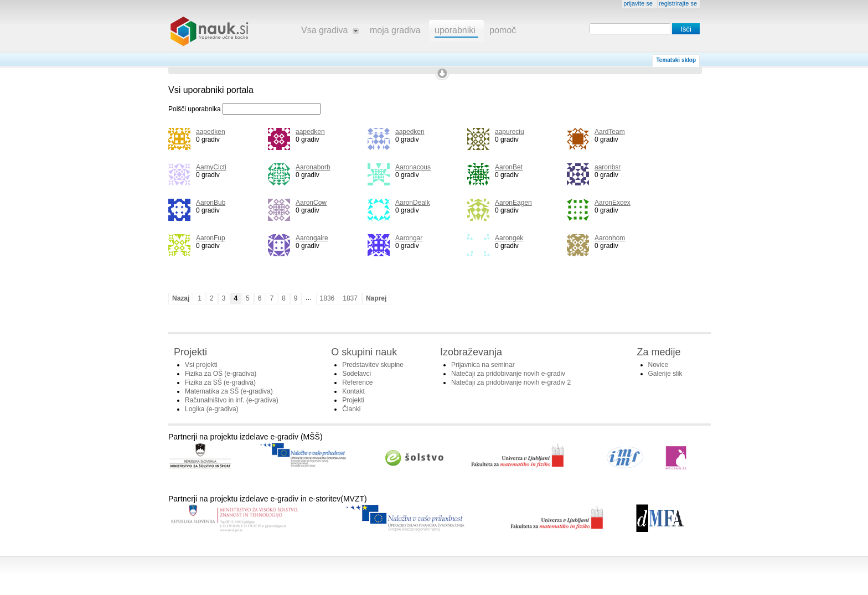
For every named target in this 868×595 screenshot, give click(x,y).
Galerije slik (665, 374)
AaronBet (509, 167)
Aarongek (509, 238)
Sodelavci (356, 374)
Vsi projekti (201, 365)
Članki (351, 409)
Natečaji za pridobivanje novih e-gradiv (508, 374)
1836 (327, 298)
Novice (658, 365)
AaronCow (311, 203)
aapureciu (510, 132)
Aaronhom (610, 238)
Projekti (353, 400)
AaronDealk (413, 203)
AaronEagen (513, 203)
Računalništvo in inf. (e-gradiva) (232, 400)
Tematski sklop (676, 60)
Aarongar (409, 238)
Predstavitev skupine (373, 365)
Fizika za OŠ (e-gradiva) (221, 374)
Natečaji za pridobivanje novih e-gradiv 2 (511, 382)
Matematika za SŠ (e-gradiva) (229, 391)
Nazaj (181, 298)
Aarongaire (312, 238)
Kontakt (353, 391)
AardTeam (610, 132)
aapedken (211, 132)
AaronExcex (613, 203)
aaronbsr (608, 167)
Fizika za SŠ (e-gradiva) (220, 382)
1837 (350, 298)
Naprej (376, 298)
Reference (357, 382)
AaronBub (211, 203)
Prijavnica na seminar (483, 365)
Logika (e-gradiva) (212, 409)
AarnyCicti (211, 167)
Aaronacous (413, 167)
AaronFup (211, 238)
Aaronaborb (313, 167)
